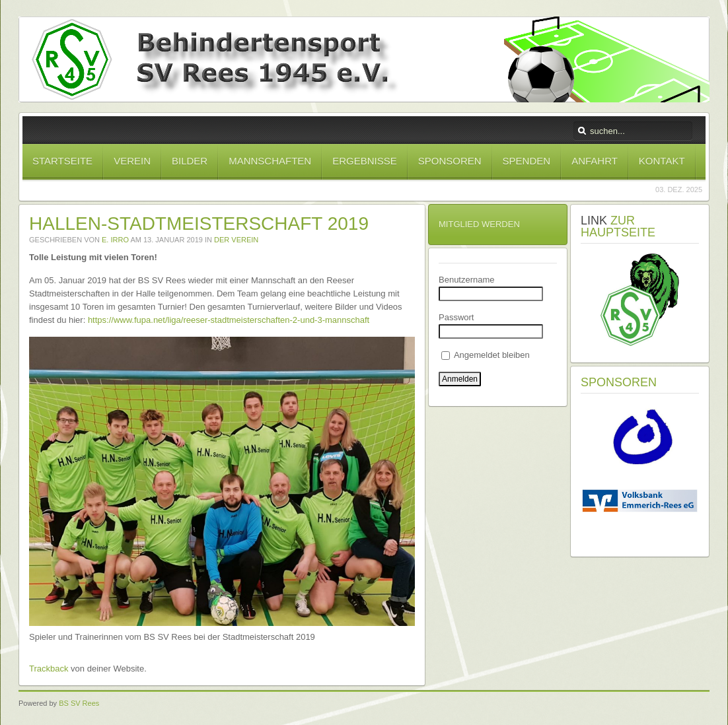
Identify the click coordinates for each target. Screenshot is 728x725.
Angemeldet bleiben (486, 355)
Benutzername (467, 280)
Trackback (49, 669)
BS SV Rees (79, 703)
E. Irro (115, 240)
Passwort (456, 317)
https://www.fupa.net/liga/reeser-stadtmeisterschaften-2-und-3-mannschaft (229, 320)
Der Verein (236, 240)
